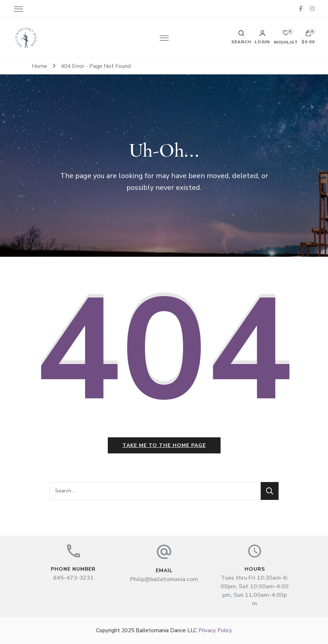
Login (262, 37)
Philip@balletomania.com (164, 579)
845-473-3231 (73, 578)
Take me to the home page (164, 445)
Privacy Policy (215, 630)
